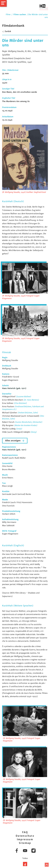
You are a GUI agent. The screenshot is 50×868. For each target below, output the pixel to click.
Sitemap (25, 843)
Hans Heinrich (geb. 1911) (14, 388)
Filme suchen (20, 14)
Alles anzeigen (13, 441)
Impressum (25, 839)
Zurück (7, 31)
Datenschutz (25, 836)
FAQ (25, 832)
